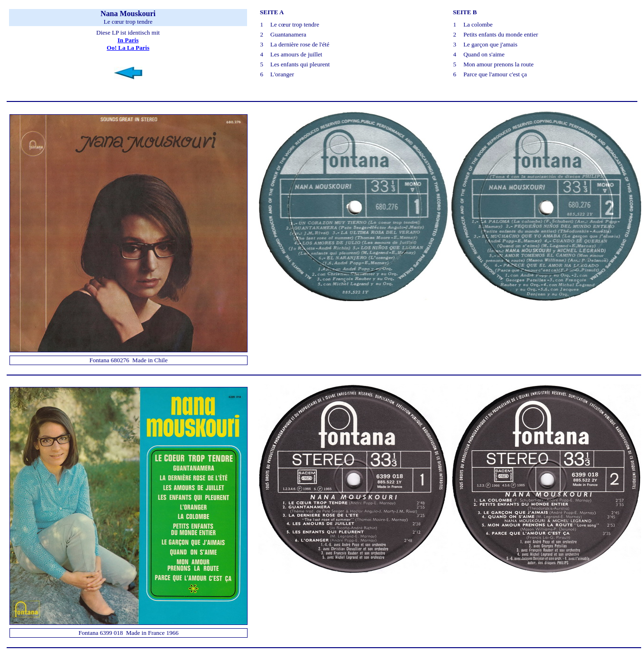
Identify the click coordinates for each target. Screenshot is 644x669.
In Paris (128, 40)
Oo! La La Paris (128, 48)
